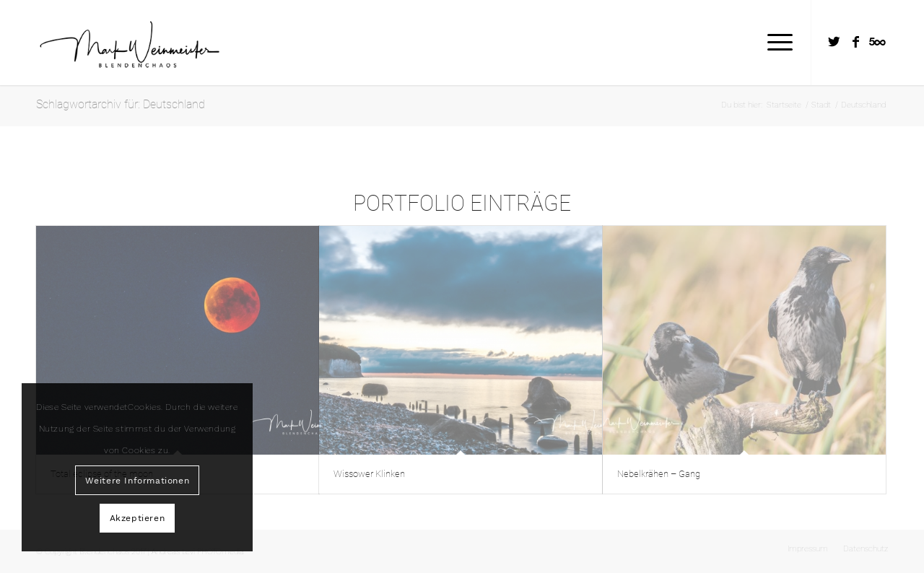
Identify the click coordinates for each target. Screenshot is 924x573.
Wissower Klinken (369, 474)
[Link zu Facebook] (855, 42)
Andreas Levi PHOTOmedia (198, 552)
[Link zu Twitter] (834, 42)
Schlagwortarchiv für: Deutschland (121, 104)
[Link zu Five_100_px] (877, 42)
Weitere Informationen (138, 481)
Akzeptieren (138, 518)
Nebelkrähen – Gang (659, 474)
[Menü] (775, 43)
